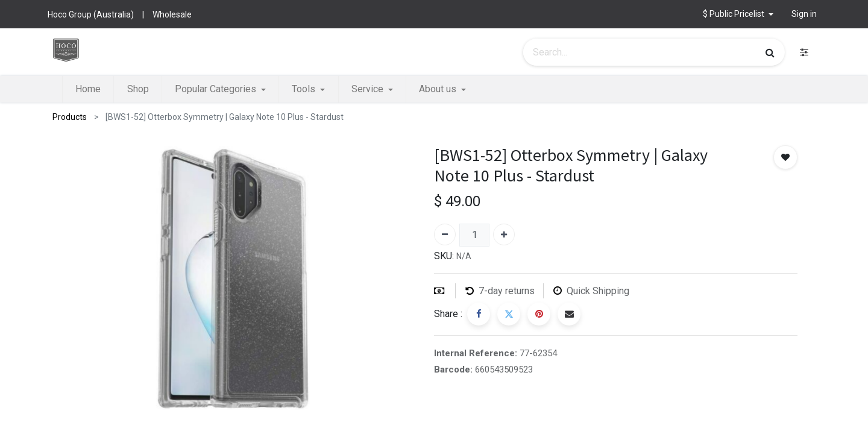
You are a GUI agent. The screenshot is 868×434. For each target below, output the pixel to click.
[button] (738, 14)
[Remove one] (445, 234)
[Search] (770, 52)
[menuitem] (88, 89)
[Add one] (504, 234)
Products (70, 117)
